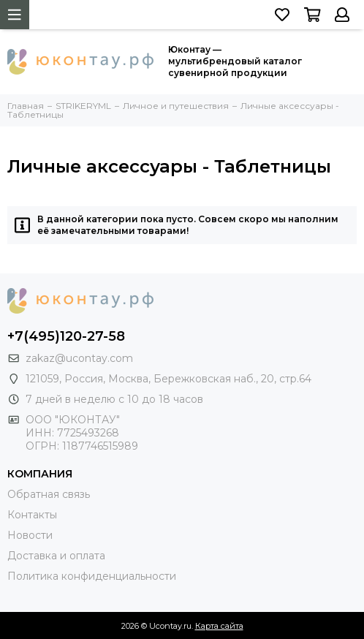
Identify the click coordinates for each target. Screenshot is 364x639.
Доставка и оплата (56, 556)
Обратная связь (49, 494)
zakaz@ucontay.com (79, 358)
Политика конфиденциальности (92, 576)
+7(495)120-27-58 (66, 336)
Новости (30, 535)
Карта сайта (219, 626)
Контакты (32, 515)
